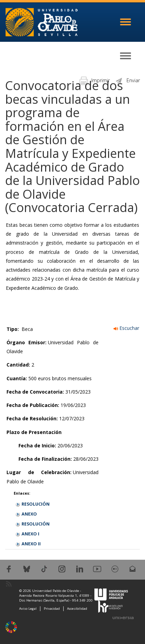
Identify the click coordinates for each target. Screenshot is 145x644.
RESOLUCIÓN (36, 504)
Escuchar (126, 328)
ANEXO (29, 514)
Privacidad (52, 609)
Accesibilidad (77, 609)
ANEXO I (30, 534)
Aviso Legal (28, 609)
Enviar (127, 80)
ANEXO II (31, 544)
